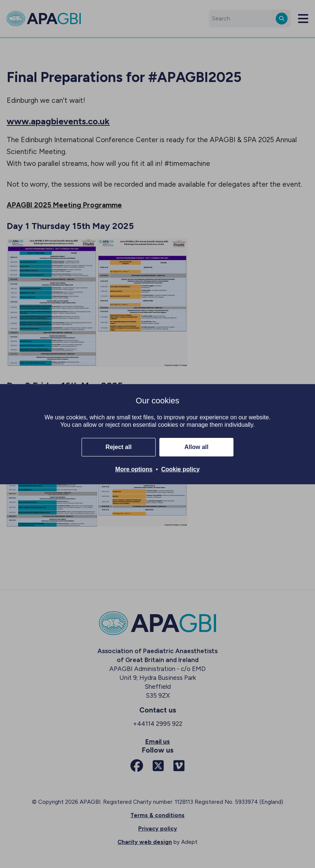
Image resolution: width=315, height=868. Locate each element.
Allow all (197, 447)
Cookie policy (180, 469)
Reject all (119, 447)
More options (134, 469)
